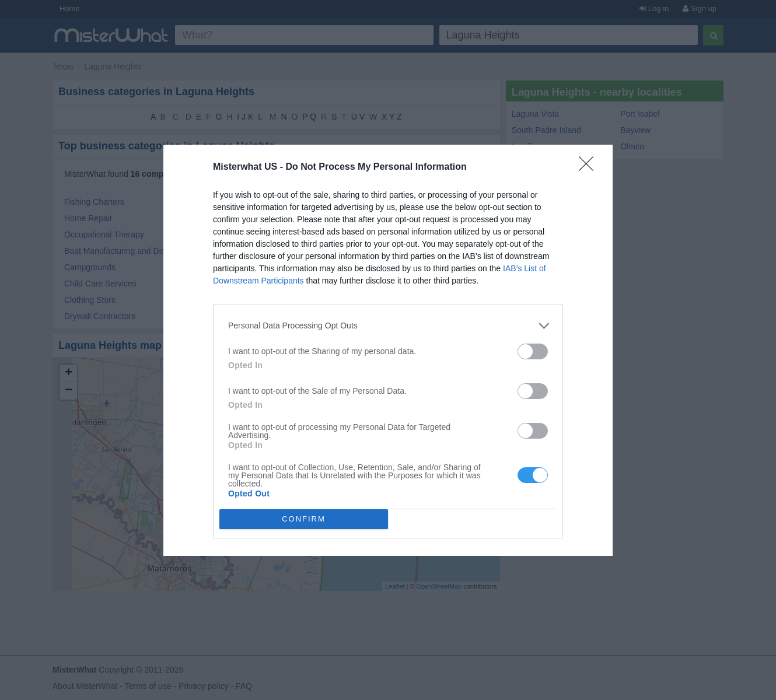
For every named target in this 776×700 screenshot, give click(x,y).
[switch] (533, 351)
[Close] (590, 167)
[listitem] (388, 326)
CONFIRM (304, 518)
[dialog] (388, 350)
